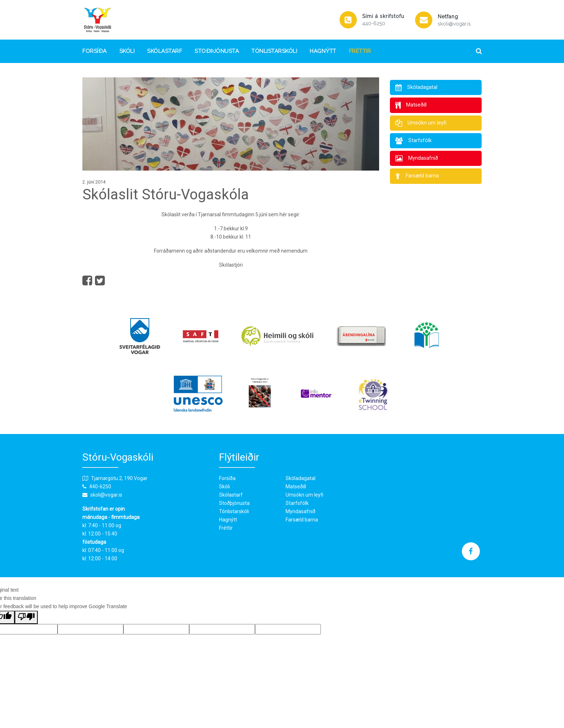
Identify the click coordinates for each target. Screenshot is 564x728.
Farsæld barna (302, 520)
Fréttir (360, 51)
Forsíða (95, 51)
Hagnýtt (323, 51)
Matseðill (296, 487)
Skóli (127, 51)
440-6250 (374, 23)
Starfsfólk (297, 503)
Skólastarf (165, 51)
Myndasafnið (301, 511)
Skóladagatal (301, 478)
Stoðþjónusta (217, 51)
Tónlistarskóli (274, 51)
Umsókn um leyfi (304, 495)
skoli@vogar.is (454, 24)
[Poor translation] (26, 617)
